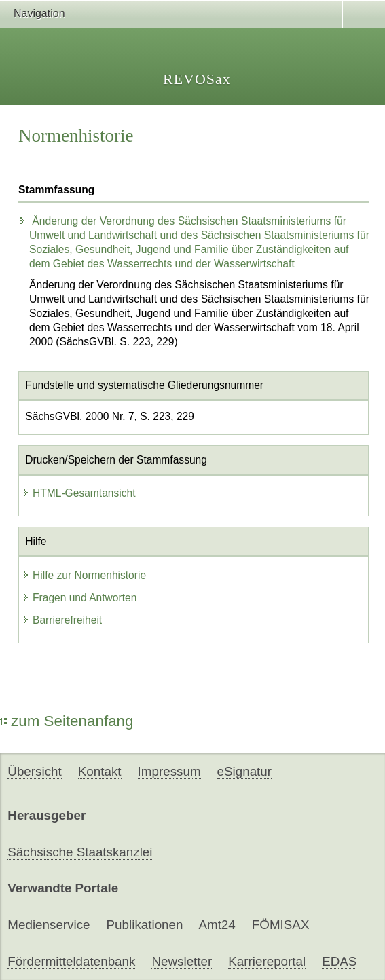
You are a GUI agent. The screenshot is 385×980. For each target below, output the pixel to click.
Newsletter (182, 961)
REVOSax (197, 79)
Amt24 (217, 925)
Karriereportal (267, 961)
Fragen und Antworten (79, 598)
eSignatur (244, 771)
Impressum (169, 771)
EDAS (339, 961)
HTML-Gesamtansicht (79, 493)
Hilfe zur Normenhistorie (84, 575)
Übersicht (34, 771)
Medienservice (49, 925)
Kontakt (100, 771)
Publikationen (145, 925)
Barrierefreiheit (62, 620)
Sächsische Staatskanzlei (80, 852)
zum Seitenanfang (67, 721)
